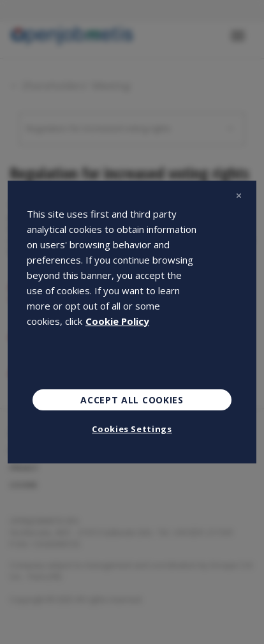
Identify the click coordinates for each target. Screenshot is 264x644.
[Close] (238, 196)
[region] (132, 322)
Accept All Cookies (132, 400)
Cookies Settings (132, 429)
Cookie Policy (117, 321)
